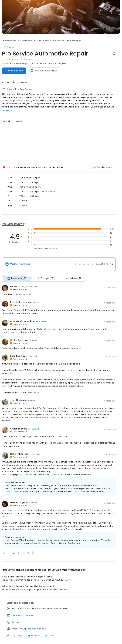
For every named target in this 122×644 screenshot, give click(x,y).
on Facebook (31, 286)
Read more (9, 111)
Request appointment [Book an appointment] (44, 71)
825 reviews (27, 59)
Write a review (20, 264)
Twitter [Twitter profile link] (49, 635)
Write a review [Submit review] (14, 71)
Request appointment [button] (23, 615)
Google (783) (46, 278)
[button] (4, 552)
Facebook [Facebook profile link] (34, 635)
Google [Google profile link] (18, 635)
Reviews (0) (72, 278)
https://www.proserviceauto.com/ (30, 629)
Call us (15, 622)
